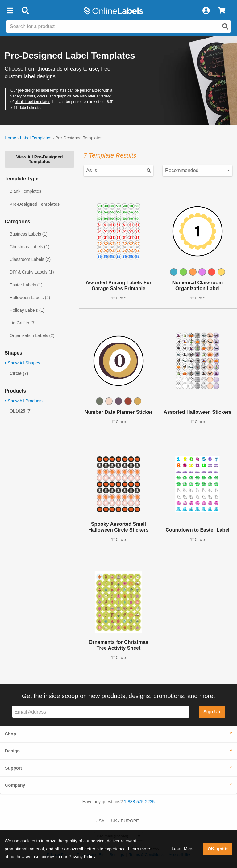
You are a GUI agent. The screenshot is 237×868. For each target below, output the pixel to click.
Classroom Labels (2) (30, 259)
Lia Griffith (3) (23, 323)
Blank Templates (25, 191)
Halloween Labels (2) (30, 298)
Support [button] (13, 768)
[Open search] (225, 27)
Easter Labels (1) (26, 285)
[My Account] (206, 11)
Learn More (183, 849)
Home (10, 138)
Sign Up (212, 712)
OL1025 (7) (21, 411)
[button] (10, 11)
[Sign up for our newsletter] (101, 712)
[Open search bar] (25, 11)
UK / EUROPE (125, 821)
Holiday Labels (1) (27, 310)
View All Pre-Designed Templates (39, 159)
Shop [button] (10, 734)
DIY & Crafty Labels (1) (32, 272)
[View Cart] (222, 11)
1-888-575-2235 (139, 802)
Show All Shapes (22, 363)
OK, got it (218, 849)
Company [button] (15, 785)
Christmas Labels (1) (29, 247)
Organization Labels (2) (32, 335)
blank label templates (33, 102)
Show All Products (24, 401)
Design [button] (12, 751)
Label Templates (36, 138)
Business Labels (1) (29, 234)
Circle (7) (19, 373)
